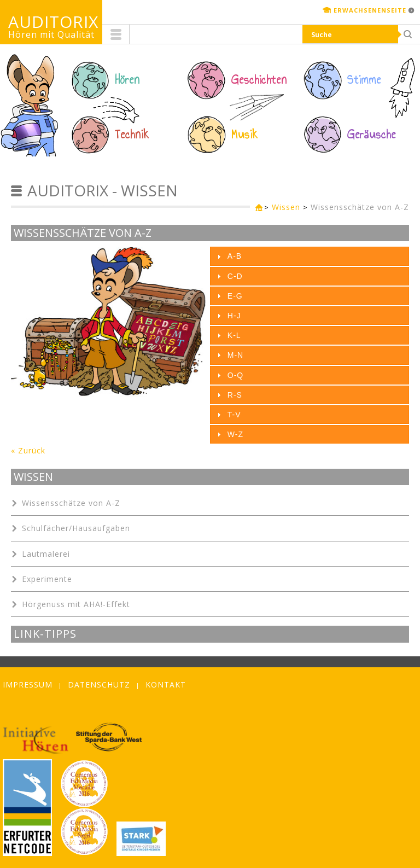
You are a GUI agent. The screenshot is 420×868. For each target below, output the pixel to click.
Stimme (364, 80)
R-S (235, 395)
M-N (235, 355)
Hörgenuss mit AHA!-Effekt (76, 604)
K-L (234, 335)
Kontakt (166, 685)
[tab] (310, 256)
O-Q (235, 375)
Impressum (28, 685)
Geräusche (372, 135)
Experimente (47, 579)
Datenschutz (99, 685)
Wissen (286, 207)
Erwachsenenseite (370, 10)
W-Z (235, 434)
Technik (132, 135)
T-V (234, 415)
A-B (235, 256)
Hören (127, 80)
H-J (234, 316)
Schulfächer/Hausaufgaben (76, 528)
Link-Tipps (45, 634)
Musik (245, 135)
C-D (235, 276)
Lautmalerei (46, 554)
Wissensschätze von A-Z (360, 207)
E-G (235, 296)
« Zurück (28, 450)
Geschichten (259, 80)
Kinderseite (256, 208)
